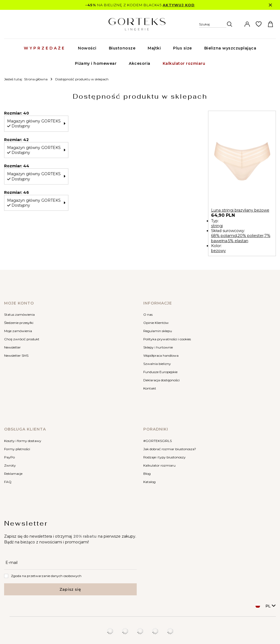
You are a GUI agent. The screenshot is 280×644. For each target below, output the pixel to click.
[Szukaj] (216, 24)
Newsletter (26, 523)
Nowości (87, 48)
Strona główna (36, 79)
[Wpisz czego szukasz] (222, 35)
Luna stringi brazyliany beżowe (240, 210)
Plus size (183, 48)
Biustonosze (122, 48)
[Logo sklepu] (137, 24)
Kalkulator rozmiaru (184, 63)
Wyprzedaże (45, 48)
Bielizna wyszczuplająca (230, 48)
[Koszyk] (270, 24)
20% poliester (251, 236)
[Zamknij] (270, 5)
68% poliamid (224, 236)
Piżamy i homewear (96, 63)
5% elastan (238, 241)
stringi (217, 226)
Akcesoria (140, 63)
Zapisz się (70, 589)
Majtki (154, 48)
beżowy (218, 251)
